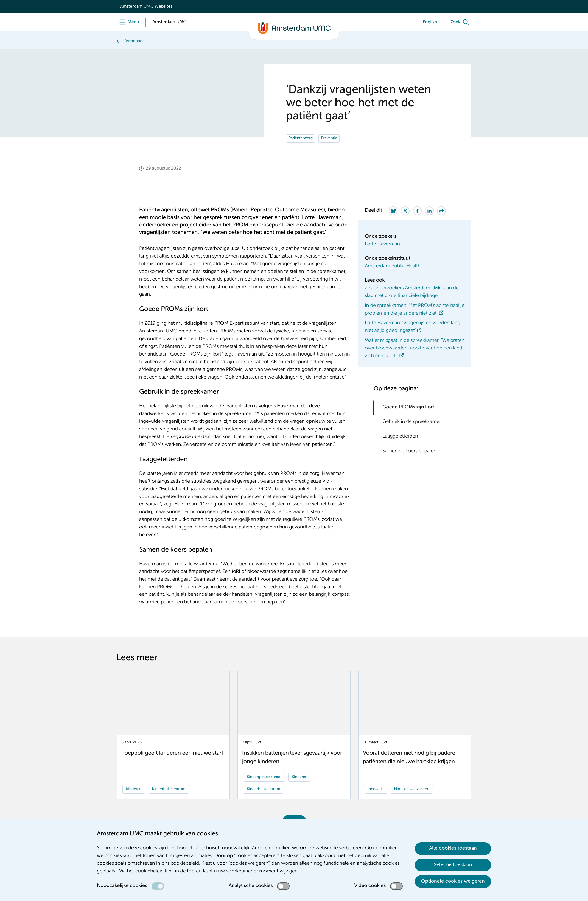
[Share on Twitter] (405, 211)
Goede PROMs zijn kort (408, 407)
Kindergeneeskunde (264, 777)
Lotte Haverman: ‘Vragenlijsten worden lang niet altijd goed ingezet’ (413, 327)
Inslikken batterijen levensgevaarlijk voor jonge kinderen (292, 758)
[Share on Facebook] (417, 211)
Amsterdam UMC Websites (146, 7)
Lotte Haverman (382, 244)
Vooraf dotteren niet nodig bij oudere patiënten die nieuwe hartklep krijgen (409, 758)
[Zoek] (461, 22)
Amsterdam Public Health (393, 266)
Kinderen (134, 789)
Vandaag (134, 41)
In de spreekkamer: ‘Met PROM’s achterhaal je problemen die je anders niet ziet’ (415, 310)
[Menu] (128, 22)
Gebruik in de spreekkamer (412, 422)
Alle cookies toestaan (453, 848)
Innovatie (376, 789)
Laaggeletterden (400, 436)
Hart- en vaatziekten (412, 789)
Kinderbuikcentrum (169, 789)
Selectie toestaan (453, 865)
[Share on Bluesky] (393, 211)
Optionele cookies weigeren (453, 881)
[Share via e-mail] (441, 211)
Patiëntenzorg (301, 138)
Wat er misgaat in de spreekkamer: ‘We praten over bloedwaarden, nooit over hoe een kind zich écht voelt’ (415, 348)
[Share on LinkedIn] (429, 211)
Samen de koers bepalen (409, 451)
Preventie (329, 138)
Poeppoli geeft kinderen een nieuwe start (172, 753)
